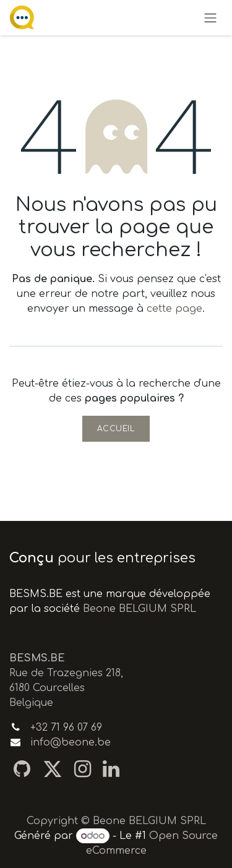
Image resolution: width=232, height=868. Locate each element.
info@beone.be (71, 742)
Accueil (116, 429)
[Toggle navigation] (210, 18)
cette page (174, 309)
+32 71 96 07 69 (66, 728)
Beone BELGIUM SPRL (140, 609)
